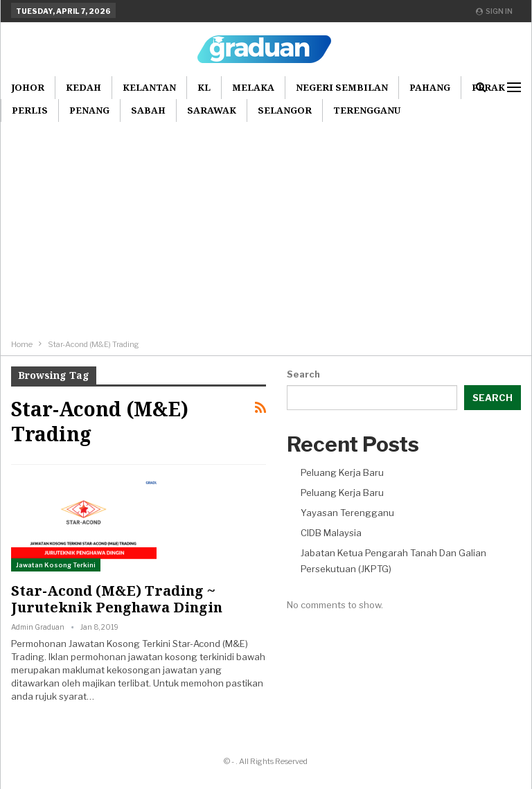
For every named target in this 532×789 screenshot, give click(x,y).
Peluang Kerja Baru (342, 472)
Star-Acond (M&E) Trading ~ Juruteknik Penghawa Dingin (117, 599)
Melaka (253, 87)
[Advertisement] (266, 233)
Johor (28, 87)
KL (204, 87)
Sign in (494, 11)
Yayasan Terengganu (347, 513)
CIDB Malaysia (331, 533)
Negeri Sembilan (342, 87)
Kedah (83, 87)
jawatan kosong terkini (177, 657)
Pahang (430, 87)
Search (303, 374)
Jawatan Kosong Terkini (56, 565)
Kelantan (149, 87)
